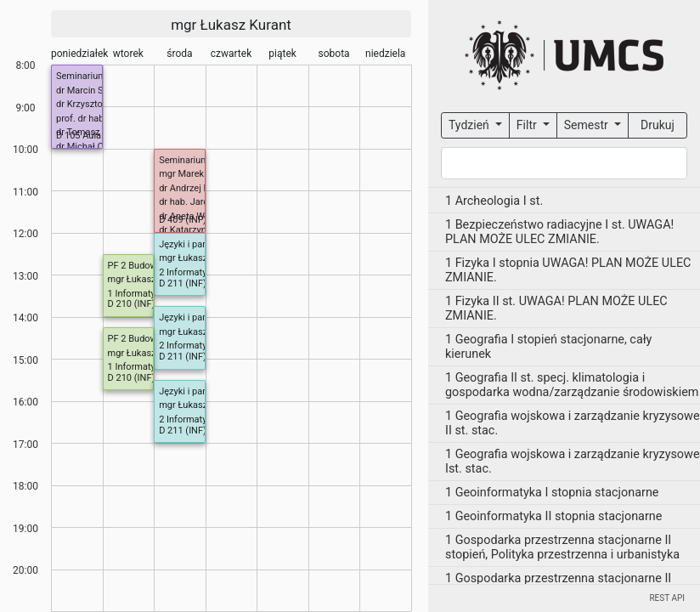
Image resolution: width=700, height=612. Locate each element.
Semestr (587, 125)
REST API (667, 598)
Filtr (528, 125)
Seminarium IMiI (90, 76)
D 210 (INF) (132, 304)
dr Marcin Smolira (93, 91)
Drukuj (658, 125)
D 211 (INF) (183, 283)
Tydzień (470, 125)
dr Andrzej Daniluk (197, 188)
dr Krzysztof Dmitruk (99, 104)
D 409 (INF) (183, 220)
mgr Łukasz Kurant (231, 25)
